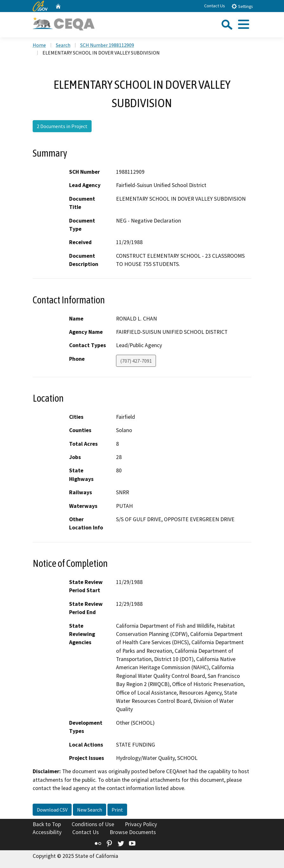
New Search (90, 810)
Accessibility (47, 832)
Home (39, 45)
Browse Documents (133, 832)
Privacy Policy (141, 824)
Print (117, 810)
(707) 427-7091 (136, 361)
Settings (242, 6)
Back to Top (47, 824)
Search (63, 45)
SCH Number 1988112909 (107, 45)
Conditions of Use (93, 824)
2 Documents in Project (62, 126)
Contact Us (215, 6)
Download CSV (52, 810)
